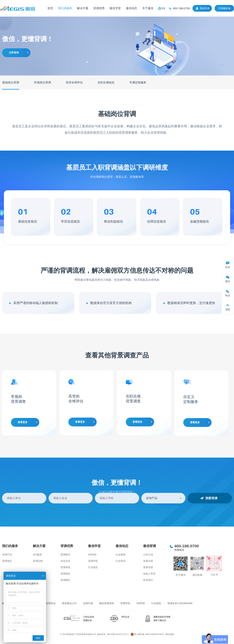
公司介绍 (148, 555)
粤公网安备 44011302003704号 (147, 634)
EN (163, 8)
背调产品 (7, 555)
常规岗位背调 (42, 82)
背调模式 (65, 555)
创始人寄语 (149, 574)
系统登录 (204, 8)
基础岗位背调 (11, 82)
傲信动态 (131, 8)
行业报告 (93, 567)
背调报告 (65, 574)
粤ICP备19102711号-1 (118, 634)
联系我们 (148, 580)
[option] (29, 403)
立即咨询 (14, 53)
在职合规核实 (106, 82)
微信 (228, 281)
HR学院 (92, 555)
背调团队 (65, 580)
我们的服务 (65, 8)
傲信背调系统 (107, 603)
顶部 (228, 309)
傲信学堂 (115, 8)
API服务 (37, 555)
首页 (50, 8)
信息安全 (65, 561)
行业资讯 (121, 561)
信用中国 (88, 603)
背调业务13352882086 (180, 603)
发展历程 (148, 561)
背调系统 (65, 567)
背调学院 (93, 561)
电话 (228, 295)
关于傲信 (148, 8)
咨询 (228, 267)
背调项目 (7, 561)
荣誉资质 (148, 567)
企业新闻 (121, 555)
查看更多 (23, 422)
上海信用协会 (48, 603)
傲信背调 (150, 546)
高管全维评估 (74, 82)
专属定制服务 (138, 82)
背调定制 (38, 561)
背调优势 (99, 8)
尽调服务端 (224, 8)
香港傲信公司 (69, 603)
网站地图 (170, 634)
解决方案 (83, 8)
